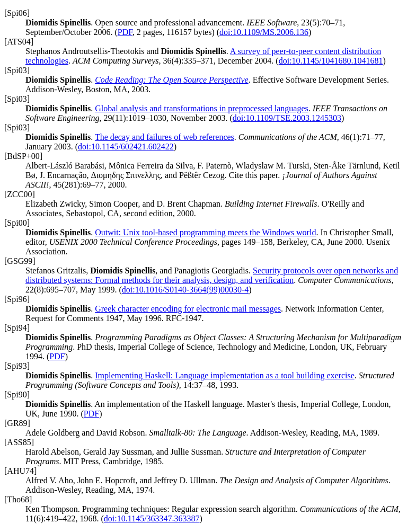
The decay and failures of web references (165, 137)
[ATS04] (19, 42)
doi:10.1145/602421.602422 (126, 147)
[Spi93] (17, 366)
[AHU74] (20, 471)
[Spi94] (17, 328)
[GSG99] (20, 261)
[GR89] (17, 423)
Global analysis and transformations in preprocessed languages (202, 108)
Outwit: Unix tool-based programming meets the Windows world (205, 232)
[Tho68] (18, 499)
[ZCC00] (20, 194)
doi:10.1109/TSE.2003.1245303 (287, 118)
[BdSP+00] (23, 156)
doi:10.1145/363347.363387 (152, 518)
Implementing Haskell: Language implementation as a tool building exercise (225, 375)
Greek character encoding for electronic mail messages (188, 309)
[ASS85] (19, 442)
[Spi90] (17, 394)
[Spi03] (17, 70)
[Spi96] (17, 299)
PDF (125, 32)
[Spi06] (17, 13)
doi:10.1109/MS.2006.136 (264, 32)
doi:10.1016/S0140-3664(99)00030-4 (185, 290)
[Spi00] (17, 223)
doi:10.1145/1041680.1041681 (331, 61)
